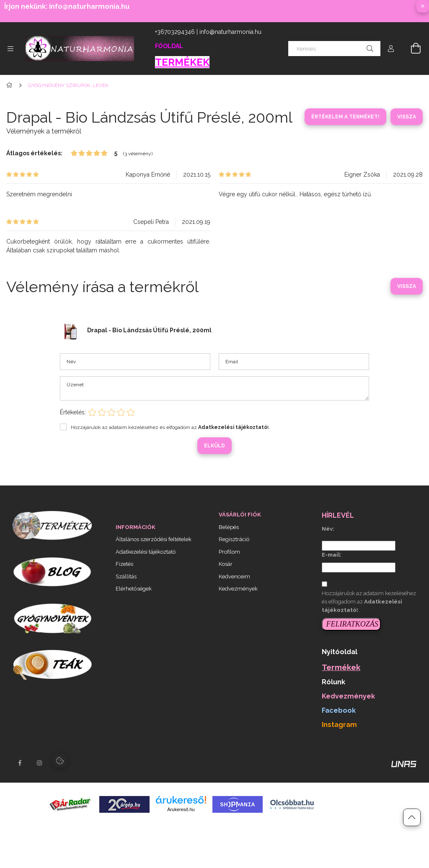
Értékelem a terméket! (345, 117)
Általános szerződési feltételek (154, 539)
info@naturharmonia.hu (230, 32)
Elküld (214, 446)
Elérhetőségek (134, 589)
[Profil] (391, 49)
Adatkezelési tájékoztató (146, 552)
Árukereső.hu (181, 809)
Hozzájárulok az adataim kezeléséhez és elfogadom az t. (171, 427)
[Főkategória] (11, 85)
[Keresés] (334, 49)
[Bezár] (423, 6)
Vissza (407, 117)
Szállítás (126, 577)
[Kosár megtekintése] (411, 49)
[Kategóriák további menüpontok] (10, 49)
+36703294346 (175, 32)
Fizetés (124, 564)
